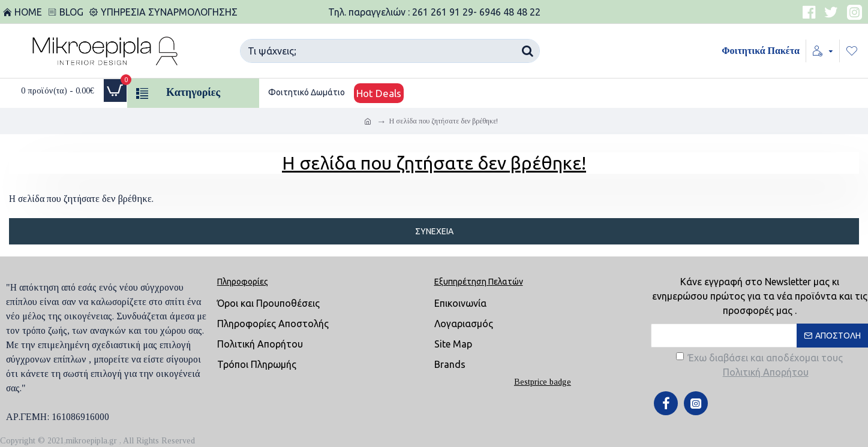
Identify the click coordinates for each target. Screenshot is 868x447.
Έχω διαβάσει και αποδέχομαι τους (759, 366)
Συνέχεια (434, 231)
